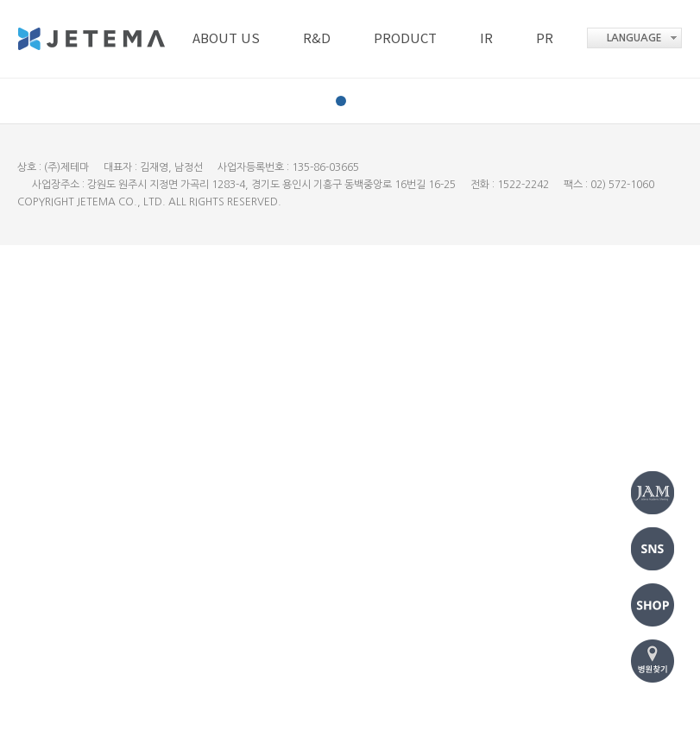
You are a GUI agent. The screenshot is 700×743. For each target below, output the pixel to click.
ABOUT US (226, 38)
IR (486, 38)
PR (545, 38)
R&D (317, 38)
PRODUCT (405, 38)
